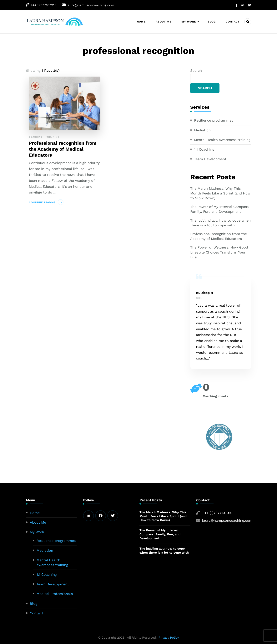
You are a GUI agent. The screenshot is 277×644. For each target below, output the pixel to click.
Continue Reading (42, 202)
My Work (189, 22)
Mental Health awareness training (222, 140)
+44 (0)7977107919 (217, 513)
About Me (164, 22)
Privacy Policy (169, 638)
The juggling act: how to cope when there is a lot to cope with (220, 223)
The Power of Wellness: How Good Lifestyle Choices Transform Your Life (219, 252)
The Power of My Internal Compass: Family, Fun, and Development (220, 209)
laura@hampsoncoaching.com (227, 520)
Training (53, 137)
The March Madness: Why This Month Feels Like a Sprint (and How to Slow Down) (220, 193)
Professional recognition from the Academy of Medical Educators (63, 149)
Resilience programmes (214, 120)
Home (141, 22)
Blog (212, 22)
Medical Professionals (55, 594)
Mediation (202, 130)
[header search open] (248, 22)
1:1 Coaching (204, 149)
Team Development (210, 159)
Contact (233, 22)
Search (196, 70)
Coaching (36, 137)
